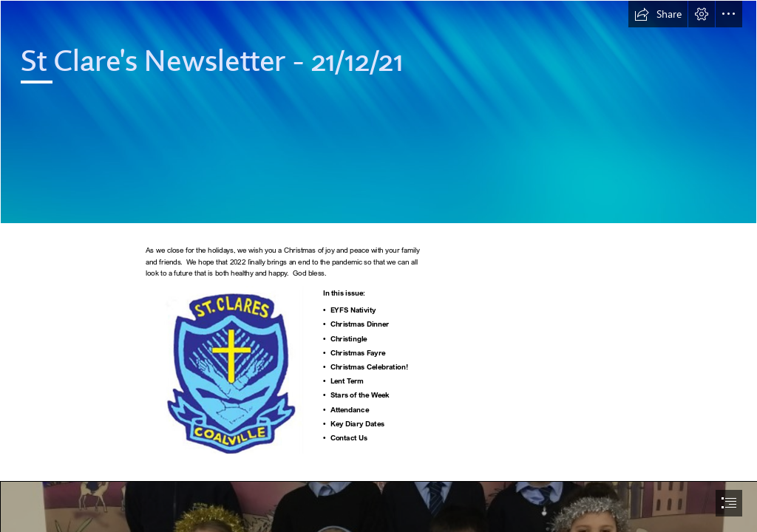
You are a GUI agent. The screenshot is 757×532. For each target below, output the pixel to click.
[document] (378, 266)
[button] (658, 14)
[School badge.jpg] (232, 369)
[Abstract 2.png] (378, 112)
